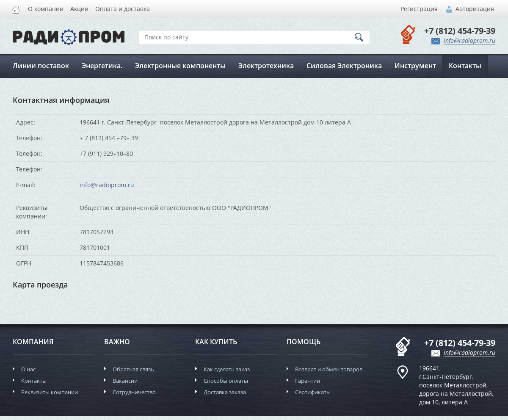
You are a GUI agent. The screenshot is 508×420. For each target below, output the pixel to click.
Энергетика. (102, 66)
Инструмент (415, 66)
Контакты (465, 66)
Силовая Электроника (344, 66)
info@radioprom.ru (107, 185)
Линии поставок (41, 66)
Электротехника (266, 66)
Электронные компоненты (180, 66)
